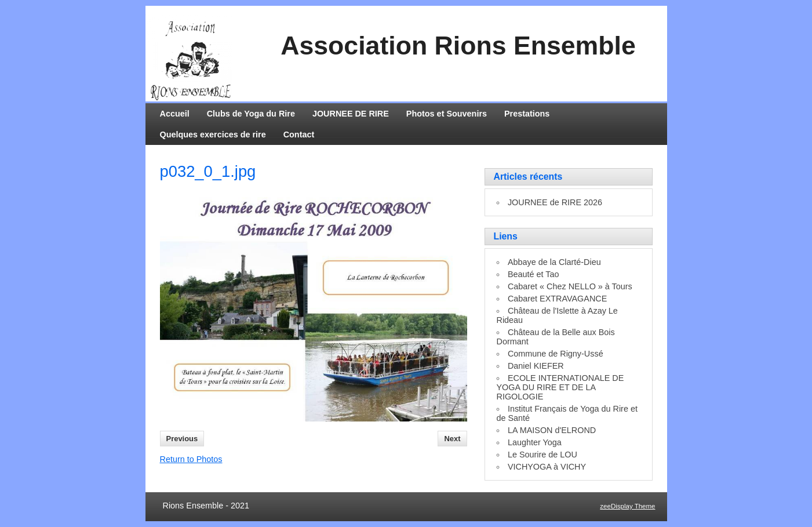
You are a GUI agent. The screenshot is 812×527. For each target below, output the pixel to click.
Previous (182, 439)
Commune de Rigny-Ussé (556, 354)
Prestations (527, 114)
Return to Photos (191, 459)
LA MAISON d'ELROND (552, 430)
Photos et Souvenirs (447, 114)
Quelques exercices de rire (213, 135)
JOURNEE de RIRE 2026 (555, 202)
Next (452, 439)
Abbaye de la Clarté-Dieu (554, 262)
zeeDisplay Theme (627, 506)
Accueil (175, 114)
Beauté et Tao (534, 274)
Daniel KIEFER (536, 366)
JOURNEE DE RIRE (351, 114)
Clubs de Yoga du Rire (251, 114)
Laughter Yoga (535, 442)
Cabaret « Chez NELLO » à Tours (570, 286)
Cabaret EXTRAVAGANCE (557, 299)
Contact (299, 135)
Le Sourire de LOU (542, 455)
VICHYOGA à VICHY (547, 467)
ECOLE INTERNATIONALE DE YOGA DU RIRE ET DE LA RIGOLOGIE (560, 387)
